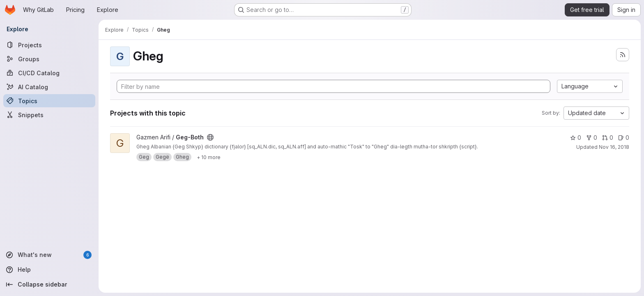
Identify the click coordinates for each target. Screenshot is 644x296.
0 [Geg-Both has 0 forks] (592, 138)
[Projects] (49, 45)
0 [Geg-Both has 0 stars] (576, 138)
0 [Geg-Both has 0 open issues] (624, 138)
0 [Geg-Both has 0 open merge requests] (608, 138)
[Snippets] (49, 115)
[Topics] (49, 101)
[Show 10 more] (209, 157)
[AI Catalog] (49, 87)
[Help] (49, 270)
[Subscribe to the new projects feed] (623, 55)
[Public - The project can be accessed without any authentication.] (210, 137)
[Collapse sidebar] (49, 284)
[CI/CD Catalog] (49, 73)
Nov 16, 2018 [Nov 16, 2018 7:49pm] (614, 147)
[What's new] (49, 255)
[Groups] (49, 59)
